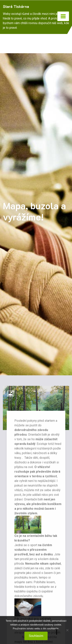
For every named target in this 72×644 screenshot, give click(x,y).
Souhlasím (36, 636)
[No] (67, 630)
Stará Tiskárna (16, 6)
